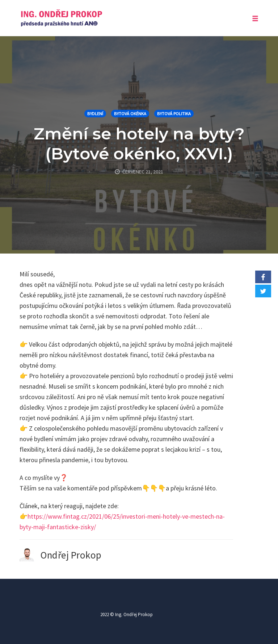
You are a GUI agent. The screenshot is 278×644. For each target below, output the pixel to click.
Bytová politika (174, 114)
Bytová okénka (130, 114)
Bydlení (95, 114)
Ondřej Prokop (71, 555)
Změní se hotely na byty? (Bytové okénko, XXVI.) (139, 143)
